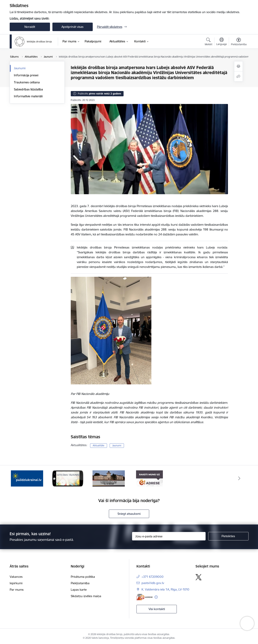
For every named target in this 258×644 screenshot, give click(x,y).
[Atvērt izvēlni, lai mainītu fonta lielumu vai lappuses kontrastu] (239, 42)
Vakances (16, 577)
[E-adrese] (145, 597)
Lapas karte (79, 590)
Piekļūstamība (80, 583)
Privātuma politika (83, 577)
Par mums (17, 590)
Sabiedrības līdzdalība (28, 89)
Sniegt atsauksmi (129, 514)
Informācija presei (26, 75)
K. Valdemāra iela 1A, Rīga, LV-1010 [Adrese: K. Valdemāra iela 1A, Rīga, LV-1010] (165, 589)
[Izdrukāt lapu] (238, 66)
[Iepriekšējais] (19, 478)
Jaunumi (20, 68)
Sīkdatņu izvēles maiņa (86, 596)
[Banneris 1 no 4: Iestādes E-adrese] (149, 478)
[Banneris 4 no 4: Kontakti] (109, 478)
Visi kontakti (157, 609)
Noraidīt (30, 27)
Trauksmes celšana (27, 82)
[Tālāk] (239, 478)
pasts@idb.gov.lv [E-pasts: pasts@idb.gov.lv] (153, 583)
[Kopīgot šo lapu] (238, 76)
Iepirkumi (16, 583)
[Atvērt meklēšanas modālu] (209, 42)
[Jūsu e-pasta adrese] (169, 536)
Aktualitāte (99, 445)
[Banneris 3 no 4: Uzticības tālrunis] (68, 478)
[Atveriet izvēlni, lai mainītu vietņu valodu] (222, 42)
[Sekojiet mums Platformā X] (199, 577)
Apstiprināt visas (72, 27)
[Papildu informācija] (156, 597)
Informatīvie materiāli (28, 96)
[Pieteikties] (228, 536)
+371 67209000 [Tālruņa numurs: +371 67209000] (152, 577)
